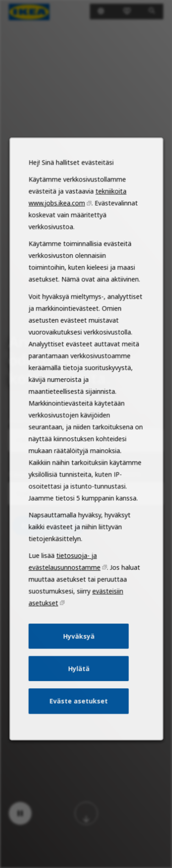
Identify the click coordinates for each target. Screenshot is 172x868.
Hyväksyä (79, 654)
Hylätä (78, 685)
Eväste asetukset (79, 716)
